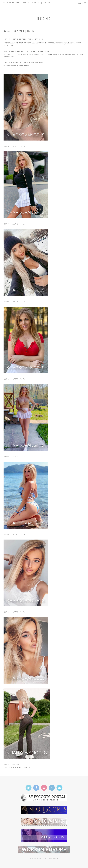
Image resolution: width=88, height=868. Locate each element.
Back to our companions (17, 768)
